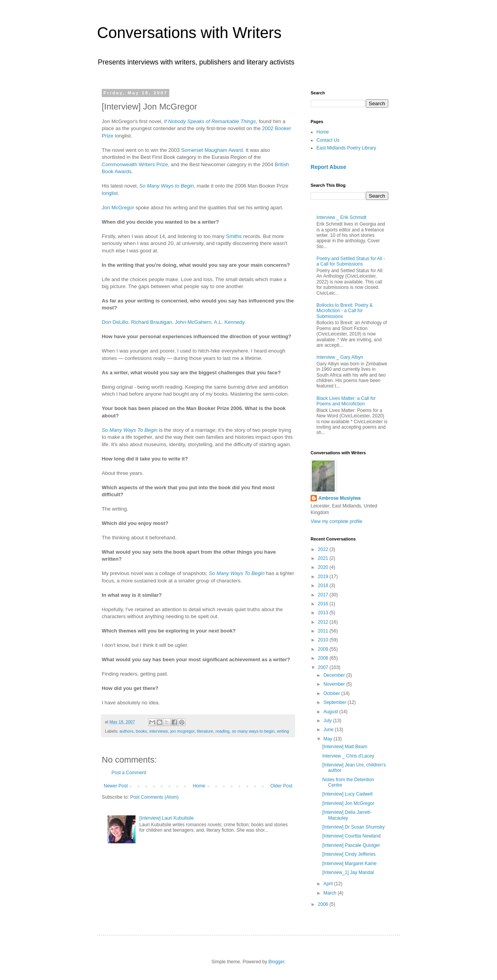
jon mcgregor (182, 731)
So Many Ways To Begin (130, 430)
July (328, 721)
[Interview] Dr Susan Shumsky (354, 827)
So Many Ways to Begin (167, 186)
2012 (324, 622)
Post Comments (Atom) (154, 797)
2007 (324, 667)
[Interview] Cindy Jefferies (349, 854)
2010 (324, 640)
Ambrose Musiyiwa (340, 498)
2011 (324, 631)
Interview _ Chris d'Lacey (348, 756)
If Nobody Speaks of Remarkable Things (210, 121)
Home (199, 786)
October (332, 693)
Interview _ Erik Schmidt (341, 217)
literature (205, 731)
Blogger (276, 962)
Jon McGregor (118, 208)
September (335, 702)
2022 (324, 549)
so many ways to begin (253, 731)
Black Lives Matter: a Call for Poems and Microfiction (346, 401)
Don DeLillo (115, 322)
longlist (110, 193)
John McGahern (193, 322)
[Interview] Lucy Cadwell (347, 794)
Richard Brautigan (152, 322)
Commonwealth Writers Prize (135, 164)
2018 (324, 586)
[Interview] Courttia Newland (351, 836)
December (335, 675)
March (331, 893)
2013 (324, 613)
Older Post (281, 786)
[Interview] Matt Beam (345, 747)
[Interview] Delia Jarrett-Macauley (347, 815)
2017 (324, 595)
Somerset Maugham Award (212, 150)
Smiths (234, 236)
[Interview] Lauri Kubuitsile (167, 818)
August (331, 712)
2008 (324, 658)
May (328, 739)
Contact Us (328, 140)
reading (222, 731)
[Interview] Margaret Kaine (349, 864)
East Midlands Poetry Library (346, 148)
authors (127, 731)
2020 (324, 567)
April (329, 884)
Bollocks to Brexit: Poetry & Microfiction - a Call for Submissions (345, 311)
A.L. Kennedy (229, 322)
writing (283, 731)
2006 (324, 904)
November (335, 684)
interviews (159, 731)
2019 (324, 577)
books (142, 731)
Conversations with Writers (189, 33)
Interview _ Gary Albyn (340, 357)
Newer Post (116, 786)
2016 (324, 604)
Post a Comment (129, 773)
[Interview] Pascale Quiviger (351, 845)
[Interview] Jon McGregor (348, 803)
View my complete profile (336, 521)
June (329, 730)
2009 (324, 649)
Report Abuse (328, 167)
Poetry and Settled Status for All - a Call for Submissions (351, 261)
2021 (324, 558)
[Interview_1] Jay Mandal (348, 872)
